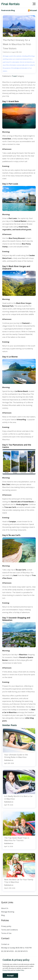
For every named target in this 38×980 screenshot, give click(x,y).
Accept (10, 975)
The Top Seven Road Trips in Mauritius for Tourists (17, 839)
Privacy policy (6, 926)
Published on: (9, 762)
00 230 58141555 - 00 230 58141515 (14, 951)
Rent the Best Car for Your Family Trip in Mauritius (19, 881)
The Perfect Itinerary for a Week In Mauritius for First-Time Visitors (17, 44)
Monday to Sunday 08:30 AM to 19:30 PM (16, 948)
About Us (5, 908)
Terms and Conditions (9, 930)
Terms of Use (6, 933)
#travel (33, 10)
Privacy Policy (7, 970)
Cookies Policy (20, 970)
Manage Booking (8, 912)
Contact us (5, 944)
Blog (3, 915)
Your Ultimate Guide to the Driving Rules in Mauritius (16, 756)
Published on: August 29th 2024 (12, 52)
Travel (14, 76)
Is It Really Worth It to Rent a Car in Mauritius (18, 797)
